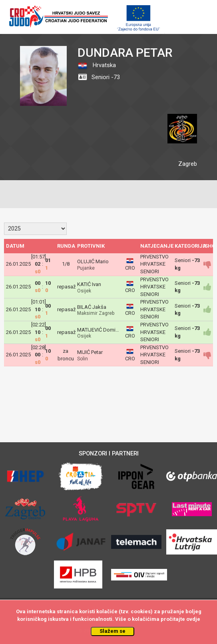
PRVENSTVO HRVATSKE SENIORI (154, 264)
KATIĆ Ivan (89, 284)
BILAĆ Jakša (92, 307)
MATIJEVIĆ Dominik (100, 330)
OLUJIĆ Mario (93, 261)
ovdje (193, 619)
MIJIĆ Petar (90, 352)
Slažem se (112, 631)
